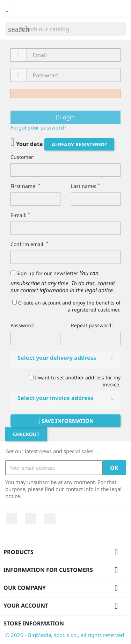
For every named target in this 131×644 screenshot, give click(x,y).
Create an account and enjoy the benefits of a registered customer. (66, 306)
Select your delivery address (57, 358)
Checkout (26, 434)
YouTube (31, 519)
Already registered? (79, 144)
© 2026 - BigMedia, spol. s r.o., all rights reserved (65, 635)
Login (66, 117)
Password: (22, 325)
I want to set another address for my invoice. (75, 381)
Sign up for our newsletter (44, 273)
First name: (25, 186)
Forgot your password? (38, 127)
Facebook (12, 519)
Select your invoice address (55, 398)
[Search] (65, 29)
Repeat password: (92, 325)
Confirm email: (29, 244)
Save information (65, 421)
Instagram (50, 519)
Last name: (85, 186)
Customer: (23, 157)
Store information (34, 623)
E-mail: (20, 215)
